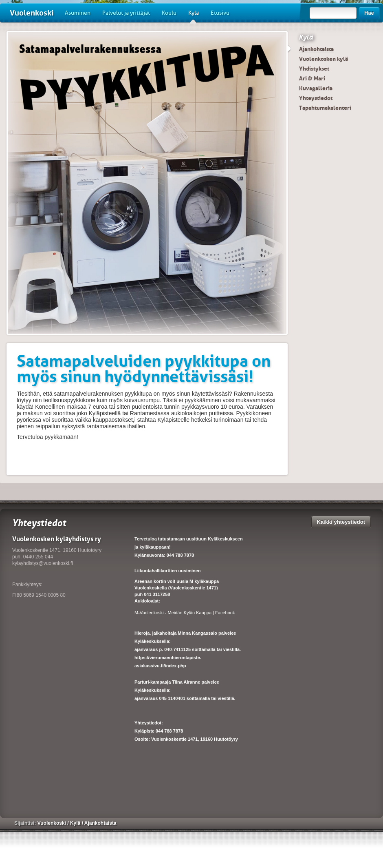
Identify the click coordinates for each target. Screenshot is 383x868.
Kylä (194, 16)
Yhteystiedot (316, 98)
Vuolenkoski (32, 13)
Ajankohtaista (316, 49)
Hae (369, 13)
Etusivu (220, 13)
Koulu (169, 13)
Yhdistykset (314, 69)
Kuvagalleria (316, 88)
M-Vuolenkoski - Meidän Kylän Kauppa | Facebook (185, 613)
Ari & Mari (312, 78)
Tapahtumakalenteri (325, 108)
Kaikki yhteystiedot (341, 522)
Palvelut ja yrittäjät (126, 13)
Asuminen (78, 13)
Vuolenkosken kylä (324, 59)
